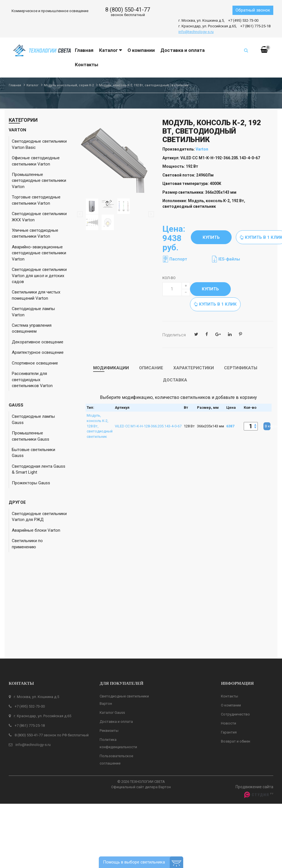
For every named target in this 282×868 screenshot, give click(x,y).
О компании (231, 617)
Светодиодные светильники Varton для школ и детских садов (39, 276)
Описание (151, 368)
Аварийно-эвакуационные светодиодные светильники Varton (39, 253)
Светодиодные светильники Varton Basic (39, 144)
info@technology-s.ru (196, 32)
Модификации (111, 368)
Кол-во (169, 278)
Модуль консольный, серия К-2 (69, 85)
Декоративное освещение (38, 342)
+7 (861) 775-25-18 (255, 26)
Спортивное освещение (35, 363)
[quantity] (176, 289)
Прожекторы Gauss (31, 483)
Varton (202, 149)
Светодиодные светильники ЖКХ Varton (39, 217)
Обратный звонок (253, 10)
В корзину (268, 426)
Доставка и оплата (116, 634)
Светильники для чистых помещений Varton (36, 295)
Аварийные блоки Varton (36, 530)
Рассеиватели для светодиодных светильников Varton (32, 380)
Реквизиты (109, 643)
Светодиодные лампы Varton (33, 312)
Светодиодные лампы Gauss (33, 419)
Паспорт (178, 259)
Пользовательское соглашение (116, 672)
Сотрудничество (235, 626)
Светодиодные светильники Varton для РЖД (39, 517)
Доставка (175, 380)
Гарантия (229, 644)
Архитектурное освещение (38, 352)
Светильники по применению (27, 544)
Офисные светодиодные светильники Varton (36, 161)
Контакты (230, 608)
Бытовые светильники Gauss (33, 453)
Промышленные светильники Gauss (31, 436)
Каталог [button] (110, 50)
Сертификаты (241, 368)
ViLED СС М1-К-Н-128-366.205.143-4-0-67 (148, 426)
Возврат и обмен (236, 653)
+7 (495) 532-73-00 (243, 20)
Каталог (33, 85)
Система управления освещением (32, 328)
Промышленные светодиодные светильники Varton (39, 181)
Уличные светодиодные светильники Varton (35, 233)
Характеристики (194, 368)
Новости (229, 635)
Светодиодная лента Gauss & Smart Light (39, 469)
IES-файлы (229, 259)
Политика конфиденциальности (118, 655)
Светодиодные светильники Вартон (124, 612)
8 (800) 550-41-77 (128, 10)
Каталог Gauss (112, 625)
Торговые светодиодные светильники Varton (36, 200)
